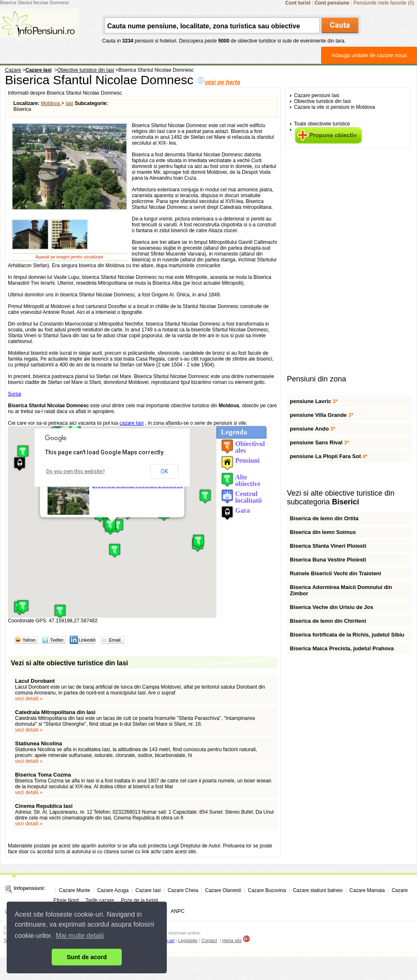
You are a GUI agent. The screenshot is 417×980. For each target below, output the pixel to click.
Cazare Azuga (113, 890)
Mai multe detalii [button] (80, 936)
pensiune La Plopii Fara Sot (329, 456)
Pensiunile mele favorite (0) (384, 3)
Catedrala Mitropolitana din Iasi (55, 712)
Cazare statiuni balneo (318, 890)
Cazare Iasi (148, 890)
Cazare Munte (74, 890)
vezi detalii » (29, 699)
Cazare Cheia (183, 890)
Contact (209, 940)
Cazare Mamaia (367, 890)
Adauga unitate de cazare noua (369, 55)
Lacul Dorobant (36, 681)
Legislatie (188, 940)
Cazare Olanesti (223, 890)
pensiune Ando (313, 429)
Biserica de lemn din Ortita (324, 518)
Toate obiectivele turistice (322, 124)
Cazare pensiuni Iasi (317, 95)
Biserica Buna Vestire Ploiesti (328, 560)
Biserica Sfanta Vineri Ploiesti (328, 546)
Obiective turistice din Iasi (322, 101)
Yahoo (29, 640)
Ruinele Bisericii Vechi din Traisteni (335, 573)
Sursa (14, 394)
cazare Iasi (131, 423)
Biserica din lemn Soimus (323, 532)
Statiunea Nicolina (39, 743)
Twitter (57, 640)
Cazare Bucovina (267, 890)
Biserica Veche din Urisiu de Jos (332, 607)
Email (115, 640)
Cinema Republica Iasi (44, 806)
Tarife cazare (100, 900)
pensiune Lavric (314, 401)
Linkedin (87, 640)
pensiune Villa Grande (322, 415)
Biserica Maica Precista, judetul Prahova (342, 648)
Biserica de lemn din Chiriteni (328, 621)
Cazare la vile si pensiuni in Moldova (334, 107)
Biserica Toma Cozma (43, 775)
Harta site (232, 940)
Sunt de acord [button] (87, 957)
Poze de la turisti (139, 900)
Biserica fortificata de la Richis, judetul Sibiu (347, 635)
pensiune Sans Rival (319, 442)
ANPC (177, 911)
